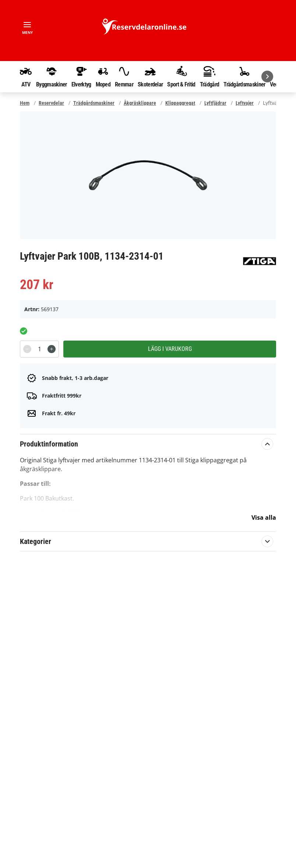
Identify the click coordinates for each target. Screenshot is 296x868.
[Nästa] (267, 77)
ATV (26, 77)
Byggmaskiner (52, 77)
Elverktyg (81, 77)
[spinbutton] (39, 349)
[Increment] (52, 349)
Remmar (124, 77)
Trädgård (209, 77)
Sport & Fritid (181, 77)
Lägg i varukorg (170, 349)
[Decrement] (27, 349)
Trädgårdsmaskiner (244, 77)
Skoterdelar (150, 77)
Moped (103, 77)
